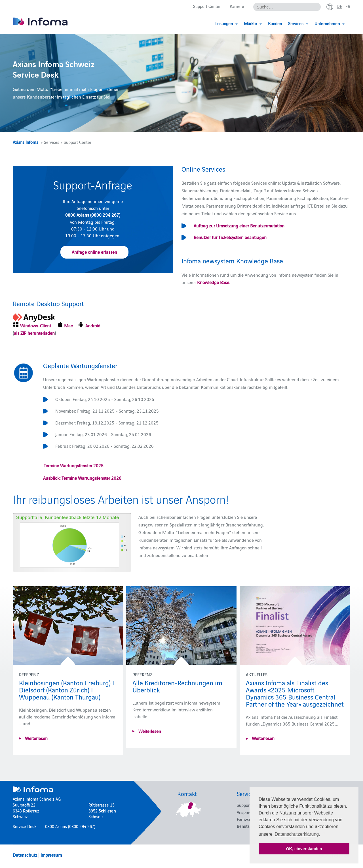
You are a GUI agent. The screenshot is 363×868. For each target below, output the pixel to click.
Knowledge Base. (214, 282)
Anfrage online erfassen (94, 252)
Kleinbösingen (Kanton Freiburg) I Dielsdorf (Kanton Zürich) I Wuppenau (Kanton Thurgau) (67, 689)
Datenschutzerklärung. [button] (297, 834)
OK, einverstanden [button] (304, 849)
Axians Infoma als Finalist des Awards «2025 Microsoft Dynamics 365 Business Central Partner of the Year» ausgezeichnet (295, 693)
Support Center (207, 6)
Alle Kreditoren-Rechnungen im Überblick (177, 686)
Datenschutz (25, 855)
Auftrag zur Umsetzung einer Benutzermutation (239, 225)
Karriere (237, 6)
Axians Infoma (26, 142)
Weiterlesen (36, 738)
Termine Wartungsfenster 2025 (73, 465)
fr (348, 6)
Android (93, 325)
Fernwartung (248, 819)
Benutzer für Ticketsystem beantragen (230, 237)
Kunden (275, 23)
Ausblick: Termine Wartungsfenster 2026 (82, 478)
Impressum (51, 855)
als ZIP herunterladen (34, 333)
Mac (69, 325)
